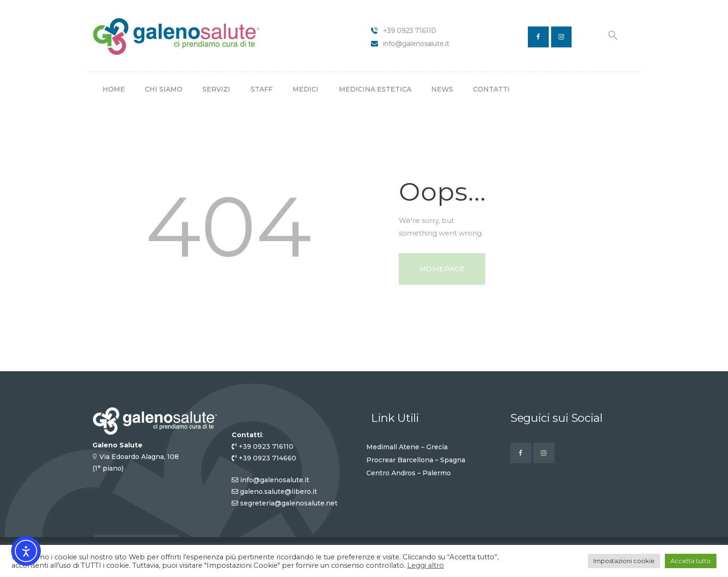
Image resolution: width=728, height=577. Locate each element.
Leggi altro (426, 565)
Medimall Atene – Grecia (407, 447)
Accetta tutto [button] (691, 561)
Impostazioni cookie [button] (624, 561)
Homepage (442, 269)
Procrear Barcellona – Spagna (416, 460)
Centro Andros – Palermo (409, 473)
